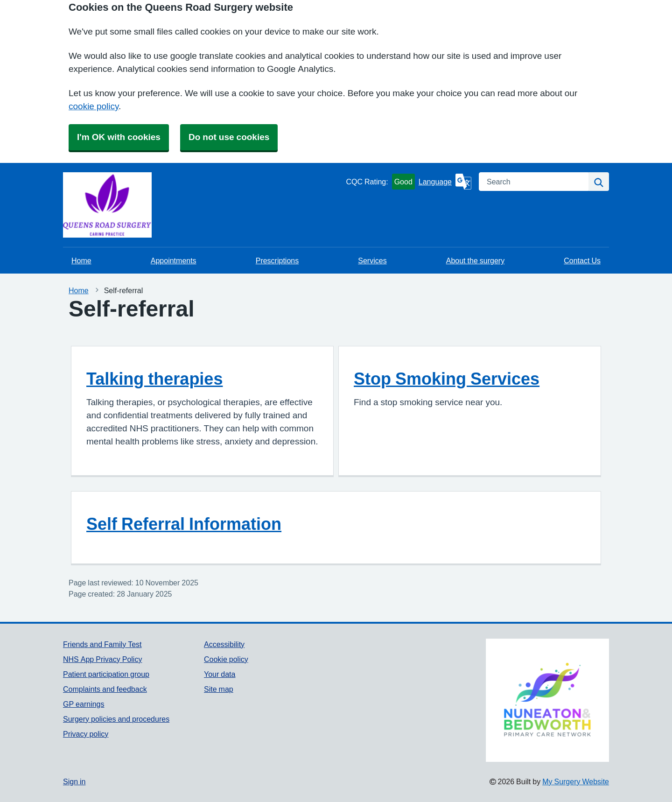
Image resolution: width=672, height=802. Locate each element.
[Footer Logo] (547, 700)
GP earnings (84, 704)
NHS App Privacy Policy (102, 659)
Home (81, 260)
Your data (220, 674)
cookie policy (94, 106)
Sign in (74, 781)
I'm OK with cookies (119, 137)
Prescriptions (277, 260)
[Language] (445, 182)
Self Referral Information (184, 524)
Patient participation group (106, 674)
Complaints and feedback (105, 689)
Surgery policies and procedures (116, 719)
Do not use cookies (229, 137)
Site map (219, 689)
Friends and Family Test (102, 644)
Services (372, 260)
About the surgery (475, 260)
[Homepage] (86, 205)
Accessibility (224, 644)
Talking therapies (154, 379)
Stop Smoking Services (447, 379)
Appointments (174, 260)
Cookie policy (226, 659)
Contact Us (582, 260)
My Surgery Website (576, 781)
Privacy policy (86, 734)
